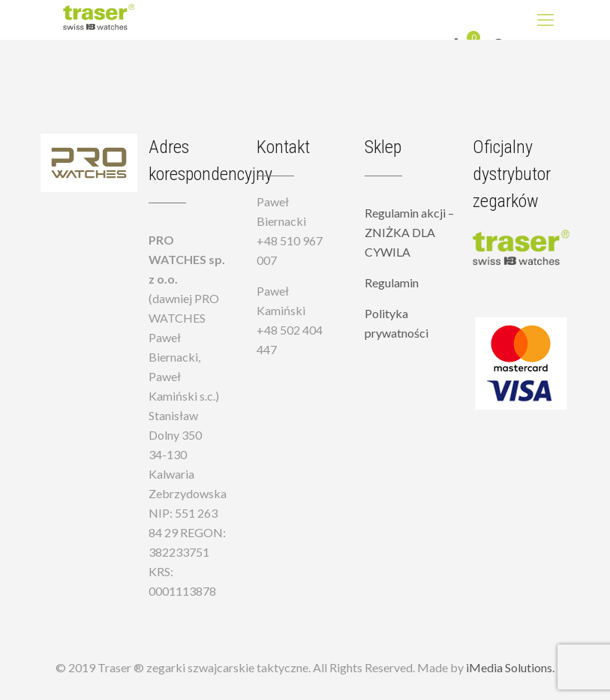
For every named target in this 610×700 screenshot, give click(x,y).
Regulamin (392, 282)
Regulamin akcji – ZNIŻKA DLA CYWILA (409, 232)
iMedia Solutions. (510, 667)
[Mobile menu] (545, 20)
